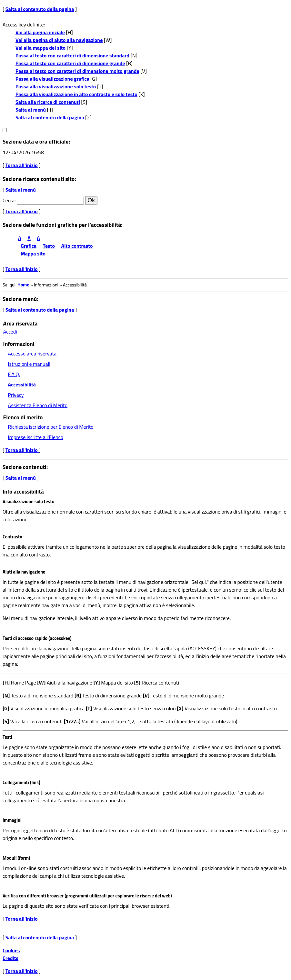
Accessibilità (22, 385)
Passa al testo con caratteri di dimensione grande (70, 63)
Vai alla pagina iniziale (40, 32)
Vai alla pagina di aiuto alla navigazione (59, 40)
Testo (49, 246)
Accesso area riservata (32, 354)
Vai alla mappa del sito (40, 48)
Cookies (11, 950)
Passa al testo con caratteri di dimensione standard (72, 55)
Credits (10, 958)
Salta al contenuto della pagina (40, 9)
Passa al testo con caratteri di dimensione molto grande (77, 71)
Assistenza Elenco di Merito (38, 405)
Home (23, 285)
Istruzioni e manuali (29, 364)
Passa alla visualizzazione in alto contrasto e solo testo (76, 94)
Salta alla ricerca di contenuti (48, 102)
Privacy (16, 395)
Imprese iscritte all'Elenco (36, 437)
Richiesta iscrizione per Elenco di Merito (51, 427)
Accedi (10, 332)
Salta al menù (31, 110)
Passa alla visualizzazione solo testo (56, 86)
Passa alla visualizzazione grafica (52, 79)
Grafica (29, 246)
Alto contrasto (77, 246)
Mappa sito (33, 254)
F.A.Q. (14, 374)
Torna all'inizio (22, 165)
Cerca (9, 200)
